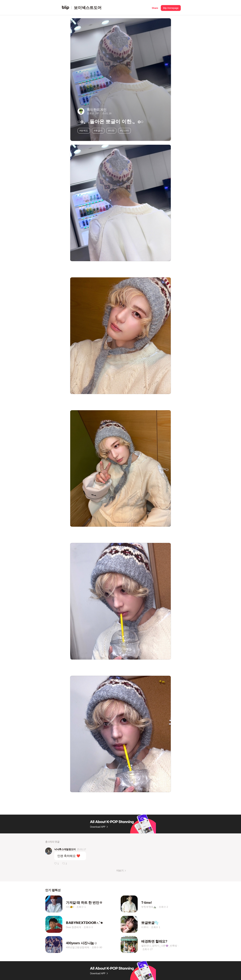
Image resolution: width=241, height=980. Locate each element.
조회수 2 (163, 907)
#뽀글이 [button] (98, 130)
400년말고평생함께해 (77, 947)
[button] (155, 8)
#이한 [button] (111, 130)
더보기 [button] (120, 871)
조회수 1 (81, 907)
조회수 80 (97, 947)
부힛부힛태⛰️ (149, 907)
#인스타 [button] (124, 130)
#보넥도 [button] (84, 130)
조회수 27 (148, 949)
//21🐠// (70, 907)
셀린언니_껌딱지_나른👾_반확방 (159, 946)
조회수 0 (88, 927)
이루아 (145, 927)
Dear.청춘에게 (74, 927)
